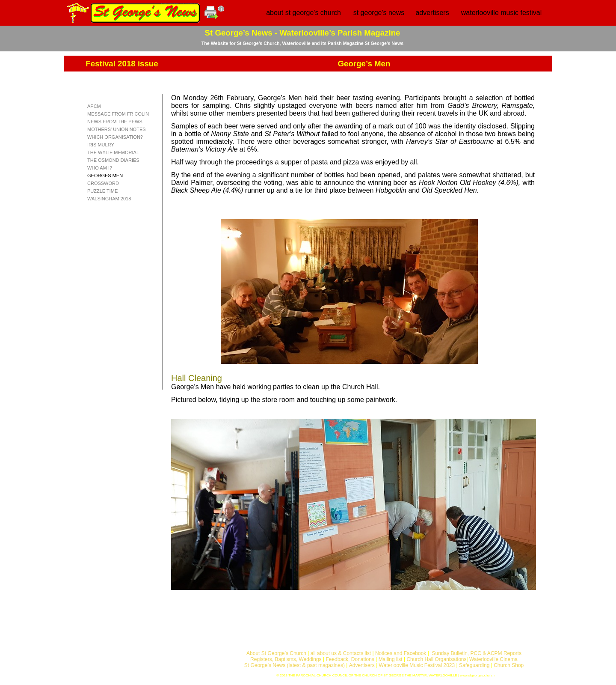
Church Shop (509, 665)
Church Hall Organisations (436, 659)
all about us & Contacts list (341, 653)
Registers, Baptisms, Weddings (286, 659)
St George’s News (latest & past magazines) (295, 665)
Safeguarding (474, 665)
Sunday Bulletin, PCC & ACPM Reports (476, 653)
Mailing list (391, 659)
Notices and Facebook (401, 653)
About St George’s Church (276, 653)
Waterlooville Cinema (493, 659)
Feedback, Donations (350, 659)
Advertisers (362, 665)
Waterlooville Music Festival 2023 (418, 665)
